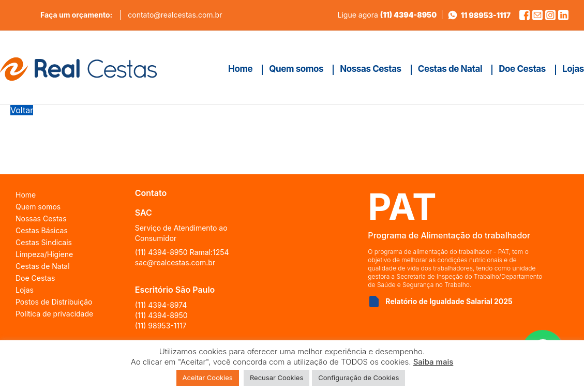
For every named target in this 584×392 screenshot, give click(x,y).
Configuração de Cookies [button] (358, 378)
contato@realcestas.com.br (175, 15)
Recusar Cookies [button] (276, 378)
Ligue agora (387, 15)
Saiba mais (433, 362)
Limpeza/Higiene (44, 254)
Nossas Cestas (41, 218)
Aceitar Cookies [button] (208, 378)
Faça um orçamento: (76, 15)
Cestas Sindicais (44, 242)
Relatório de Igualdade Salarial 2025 (449, 301)
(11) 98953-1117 (161, 326)
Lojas (25, 290)
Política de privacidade (54, 314)
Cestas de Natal (43, 266)
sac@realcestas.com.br (175, 262)
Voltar (22, 110)
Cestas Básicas (42, 230)
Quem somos (38, 207)
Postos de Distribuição (54, 302)
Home (26, 195)
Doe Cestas (35, 278)
